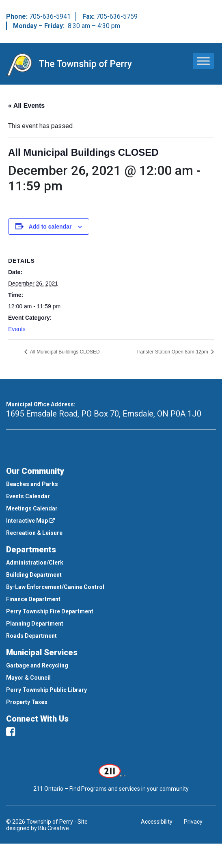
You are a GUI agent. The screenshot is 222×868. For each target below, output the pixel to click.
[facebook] (11, 732)
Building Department (34, 575)
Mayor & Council (28, 678)
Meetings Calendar (32, 508)
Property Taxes (27, 702)
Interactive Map (30, 521)
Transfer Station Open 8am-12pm (172, 352)
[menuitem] (111, 484)
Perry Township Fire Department (50, 611)
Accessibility (157, 822)
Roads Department (31, 636)
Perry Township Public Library (46, 690)
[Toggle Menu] (203, 61)
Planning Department (35, 624)
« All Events (26, 106)
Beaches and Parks (32, 484)
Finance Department (33, 599)
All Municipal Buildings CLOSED (64, 352)
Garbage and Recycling (37, 665)
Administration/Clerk (35, 563)
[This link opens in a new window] (111, 770)
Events (17, 329)
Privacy (193, 822)
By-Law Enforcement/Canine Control (55, 587)
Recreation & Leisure (34, 533)
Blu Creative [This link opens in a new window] (54, 828)
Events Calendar (28, 496)
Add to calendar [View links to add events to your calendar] (50, 227)
